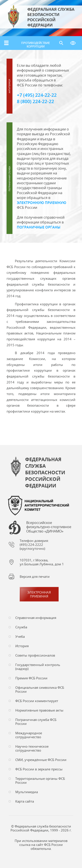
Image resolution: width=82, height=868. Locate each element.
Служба (21, 627)
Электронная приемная (39, 594)
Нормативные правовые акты (39, 710)
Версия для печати (35, 576)
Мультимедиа (27, 792)
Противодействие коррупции (36, 45)
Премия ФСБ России (31, 678)
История (22, 646)
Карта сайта (25, 801)
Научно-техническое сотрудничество (32, 748)
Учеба (20, 636)
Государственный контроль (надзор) (38, 667)
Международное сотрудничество (29, 735)
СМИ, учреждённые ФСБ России (41, 760)
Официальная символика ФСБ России (40, 689)
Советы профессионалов (35, 655)
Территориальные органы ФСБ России (40, 780)
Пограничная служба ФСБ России (36, 722)
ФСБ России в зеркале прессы (39, 769)
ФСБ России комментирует (37, 701)
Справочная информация (36, 618)
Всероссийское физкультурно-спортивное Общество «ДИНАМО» (49, 527)
